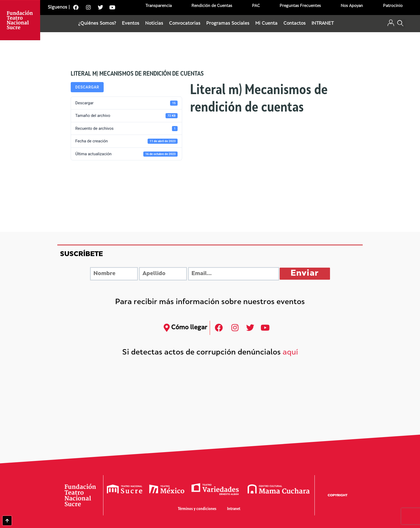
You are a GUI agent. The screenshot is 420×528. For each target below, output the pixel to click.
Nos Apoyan (352, 6)
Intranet (234, 509)
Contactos (295, 24)
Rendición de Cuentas (212, 6)
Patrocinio (393, 6)
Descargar (87, 87)
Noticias (154, 24)
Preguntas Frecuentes (300, 6)
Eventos (131, 24)
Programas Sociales (228, 24)
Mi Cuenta (266, 24)
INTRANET (323, 24)
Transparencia (159, 6)
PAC (256, 6)
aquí (290, 353)
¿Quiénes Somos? (97, 24)
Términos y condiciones (197, 509)
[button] (401, 24)
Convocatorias (185, 24)
